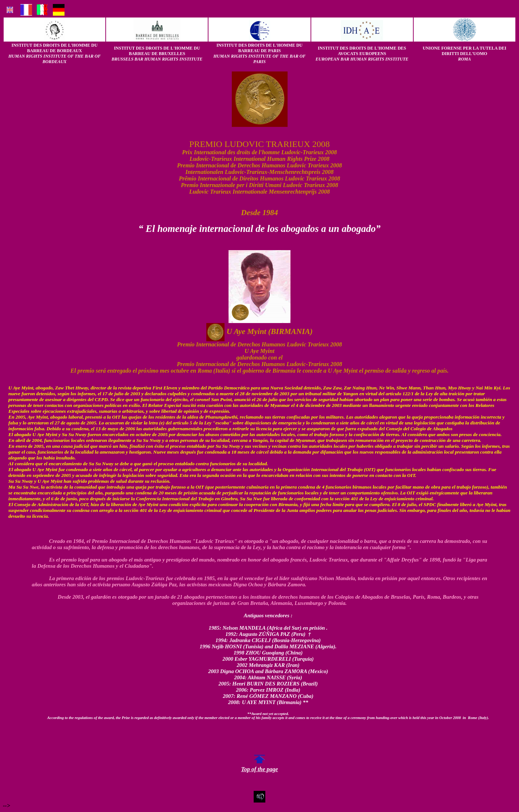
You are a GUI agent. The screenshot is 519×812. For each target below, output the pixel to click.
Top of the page (259, 767)
